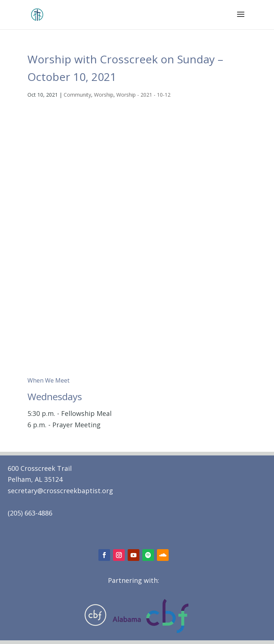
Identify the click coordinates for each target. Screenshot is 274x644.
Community (77, 95)
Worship (104, 95)
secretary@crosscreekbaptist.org (60, 491)
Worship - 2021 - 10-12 (143, 95)
